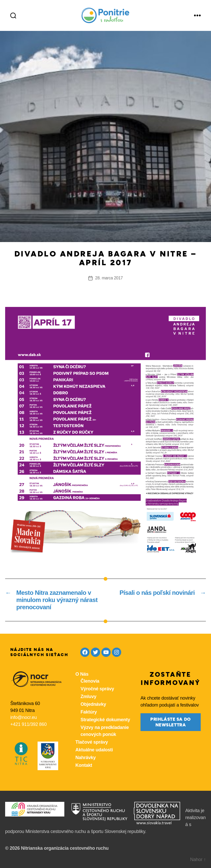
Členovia (90, 681)
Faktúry (89, 712)
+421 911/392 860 (28, 724)
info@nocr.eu (24, 717)
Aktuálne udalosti (94, 750)
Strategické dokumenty (105, 720)
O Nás (82, 674)
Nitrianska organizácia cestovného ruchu (65, 848)
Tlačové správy (92, 742)
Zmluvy (88, 697)
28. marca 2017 (109, 278)
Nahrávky (86, 758)
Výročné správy (97, 689)
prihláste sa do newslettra (171, 722)
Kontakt (84, 765)
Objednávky (93, 704)
